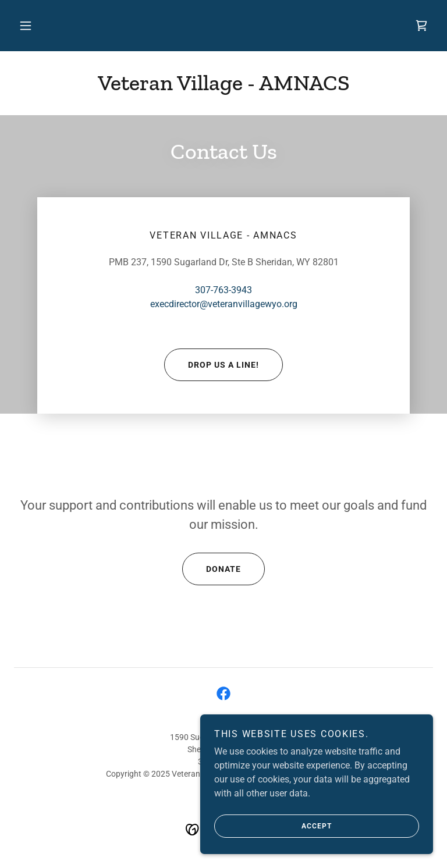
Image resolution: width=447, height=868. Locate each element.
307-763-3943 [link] (223, 290)
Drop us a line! (212, 365)
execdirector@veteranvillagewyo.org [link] (224, 304)
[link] (421, 26)
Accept (273, 826)
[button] (26, 26)
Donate (212, 569)
